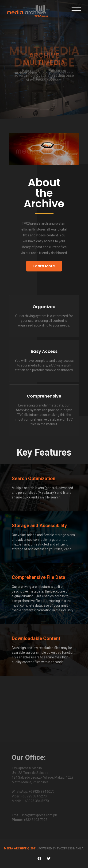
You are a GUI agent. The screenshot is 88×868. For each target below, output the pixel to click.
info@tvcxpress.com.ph (40, 815)
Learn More (44, 266)
